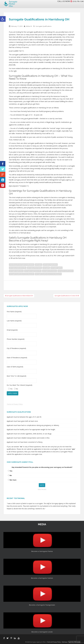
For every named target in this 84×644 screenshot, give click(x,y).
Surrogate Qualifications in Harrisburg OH (48, 274)
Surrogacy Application (50, 265)
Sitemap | (67, 642)
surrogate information (49, 271)
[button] (3, 19)
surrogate (46, 268)
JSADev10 (29, 26)
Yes (11, 471)
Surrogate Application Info (33, 271)
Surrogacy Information (34, 268)
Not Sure (13, 480)
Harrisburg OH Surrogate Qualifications (22, 265)
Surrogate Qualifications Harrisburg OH (22, 274)
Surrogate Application (16, 271)
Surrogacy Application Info (18, 268)
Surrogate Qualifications (44, 26)
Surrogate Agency (56, 268)
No (11, 475)
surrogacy (39, 265)
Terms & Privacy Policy (15, 404)
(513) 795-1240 (77, 1)
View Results (42, 489)
